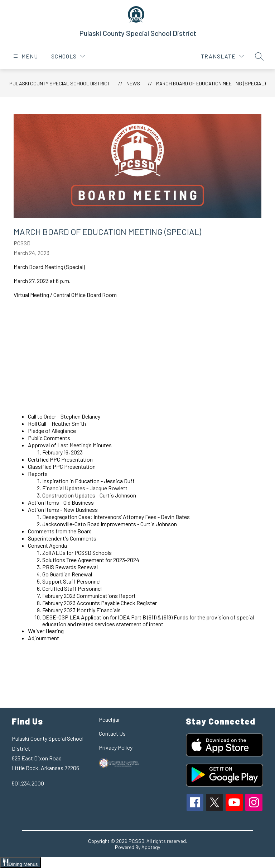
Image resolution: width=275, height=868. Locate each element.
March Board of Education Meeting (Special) (211, 83)
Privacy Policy (116, 747)
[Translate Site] (222, 56)
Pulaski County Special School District (60, 83)
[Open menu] (25, 56)
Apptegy (151, 847)
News (133, 83)
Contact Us (112, 733)
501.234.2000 (28, 783)
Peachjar (109, 719)
